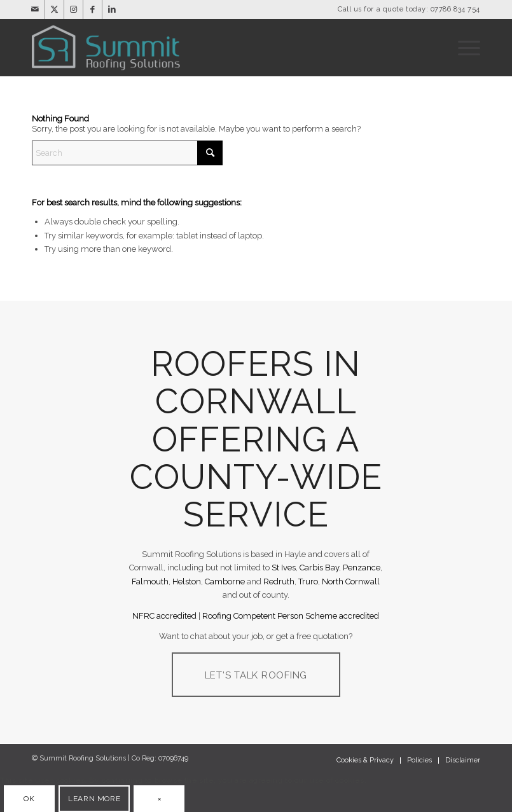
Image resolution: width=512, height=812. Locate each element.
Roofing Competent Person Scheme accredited (291, 616)
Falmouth (150, 581)
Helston (187, 581)
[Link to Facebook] (93, 10)
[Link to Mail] (35, 10)
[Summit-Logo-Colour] (109, 48)
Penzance (362, 568)
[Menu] (466, 48)
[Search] (127, 153)
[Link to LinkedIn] (112, 10)
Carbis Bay (319, 568)
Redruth (279, 581)
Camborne (225, 581)
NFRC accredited (164, 616)
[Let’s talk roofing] (256, 675)
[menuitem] (466, 48)
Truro (308, 581)
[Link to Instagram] (73, 10)
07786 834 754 (455, 9)
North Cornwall (351, 581)
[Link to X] (54, 10)
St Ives (284, 568)
